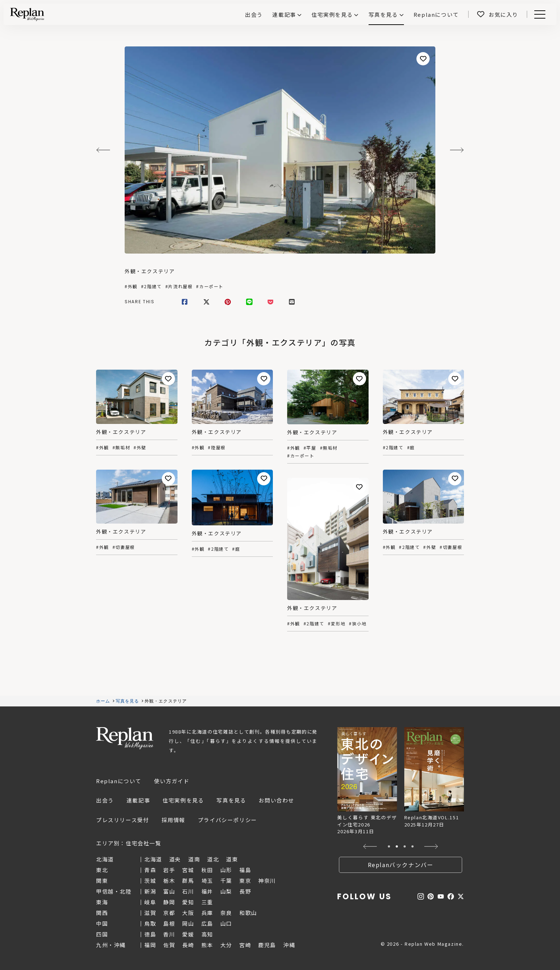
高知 (207, 934)
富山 (169, 891)
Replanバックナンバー (401, 865)
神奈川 (267, 881)
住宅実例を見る (332, 14)
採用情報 (173, 820)
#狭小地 (358, 624)
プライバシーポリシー (227, 820)
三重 (207, 902)
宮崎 (245, 945)
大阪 (188, 913)
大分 (226, 945)
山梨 (226, 891)
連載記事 (284, 14)
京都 (169, 913)
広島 (207, 923)
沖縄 (289, 945)
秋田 (207, 870)
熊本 (207, 945)
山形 (226, 870)
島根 (169, 923)
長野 (245, 891)
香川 (169, 934)
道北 (213, 859)
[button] (370, 846)
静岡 (169, 902)
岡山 (188, 923)
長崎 (188, 945)
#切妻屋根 (451, 547)
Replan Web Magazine (125, 738)
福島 (245, 870)
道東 (232, 859)
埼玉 (207, 881)
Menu (539, 14)
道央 (175, 859)
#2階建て (151, 286)
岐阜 (150, 902)
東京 (245, 881)
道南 (194, 859)
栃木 (169, 881)
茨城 (150, 881)
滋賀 (150, 913)
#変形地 (337, 624)
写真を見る (383, 14)
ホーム (103, 701)
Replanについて (119, 781)
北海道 (153, 859)
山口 (226, 923)
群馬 (188, 881)
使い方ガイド (172, 781)
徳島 (150, 934)
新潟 (150, 891)
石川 (188, 891)
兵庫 (207, 913)
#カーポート (210, 286)
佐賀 (169, 945)
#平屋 (310, 448)
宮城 (188, 870)
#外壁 (140, 447)
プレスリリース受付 (122, 820)
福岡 (150, 945)
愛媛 (188, 934)
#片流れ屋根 (179, 286)
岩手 (169, 870)
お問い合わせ (276, 800)
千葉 (226, 881)
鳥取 (150, 923)
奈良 (226, 913)
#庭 (411, 447)
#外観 (131, 286)
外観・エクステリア (150, 271)
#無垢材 (121, 447)
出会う (105, 800)
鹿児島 (267, 945)
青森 (150, 870)
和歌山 (248, 913)
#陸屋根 (217, 447)
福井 (207, 891)
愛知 (188, 902)
